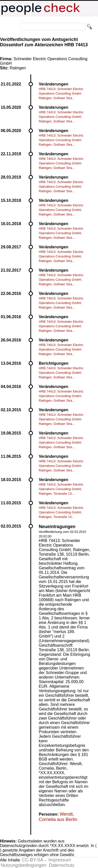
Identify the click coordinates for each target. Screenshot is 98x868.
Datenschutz (62, 865)
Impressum (60, 860)
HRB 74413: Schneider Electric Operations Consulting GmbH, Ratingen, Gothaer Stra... (61, 93)
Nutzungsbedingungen (24, 865)
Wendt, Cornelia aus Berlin (58, 817)
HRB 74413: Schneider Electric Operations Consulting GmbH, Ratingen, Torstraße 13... (61, 489)
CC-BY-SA (33, 860)
